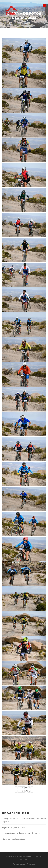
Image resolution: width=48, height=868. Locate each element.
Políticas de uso (19, 864)
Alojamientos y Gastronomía (13, 827)
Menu (44, 5)
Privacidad (31, 864)
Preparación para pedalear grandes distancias (21, 833)
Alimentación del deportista (13, 839)
